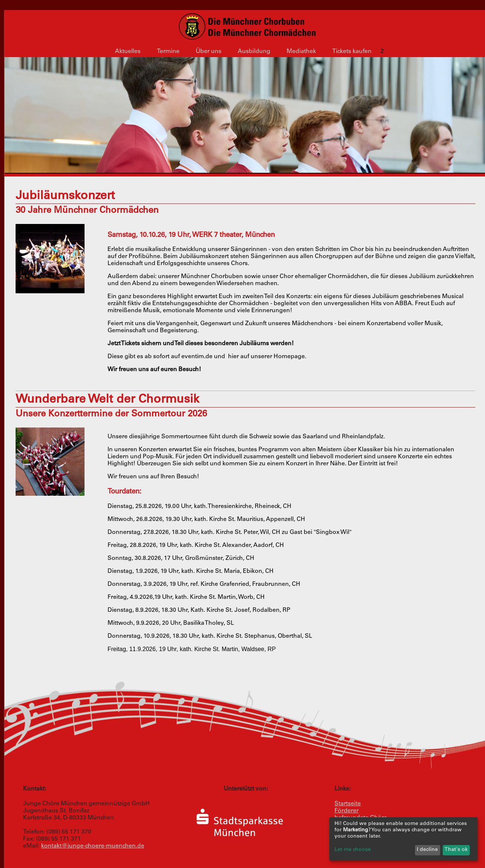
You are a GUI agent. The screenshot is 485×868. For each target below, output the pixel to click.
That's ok (456, 850)
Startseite (348, 804)
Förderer (347, 811)
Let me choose (353, 850)
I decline (427, 850)
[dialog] (403, 839)
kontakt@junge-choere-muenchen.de (93, 846)
